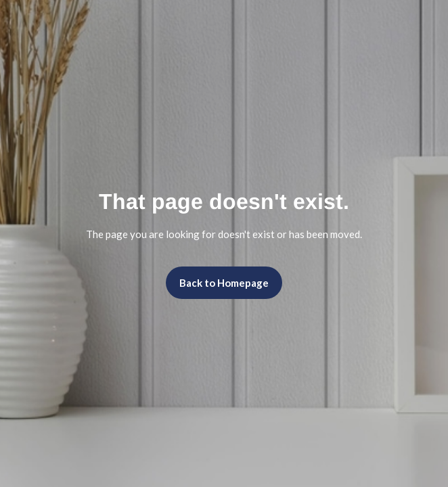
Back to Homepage (224, 283)
